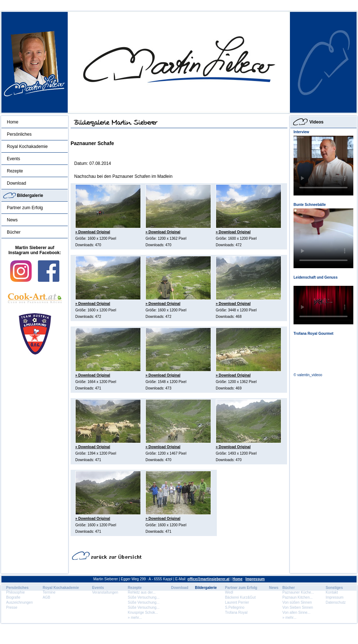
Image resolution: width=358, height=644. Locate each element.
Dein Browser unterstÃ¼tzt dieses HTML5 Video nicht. (323, 166)
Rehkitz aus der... (142, 592)
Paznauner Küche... (298, 592)
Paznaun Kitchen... (297, 597)
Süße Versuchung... (144, 597)
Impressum (255, 579)
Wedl (229, 592)
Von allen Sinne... (296, 613)
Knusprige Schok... (143, 613)
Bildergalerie (30, 195)
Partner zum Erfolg (25, 208)
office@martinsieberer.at (208, 579)
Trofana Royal (236, 613)
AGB (46, 597)
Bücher (14, 232)
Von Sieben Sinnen (298, 607)
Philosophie (15, 592)
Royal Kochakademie (27, 147)
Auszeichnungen (19, 602)
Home (13, 122)
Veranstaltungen (105, 592)
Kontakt (332, 592)
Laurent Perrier (237, 602)
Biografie (13, 597)
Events (14, 159)
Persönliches (19, 134)
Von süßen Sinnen (297, 602)
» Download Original (93, 232)
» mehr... (135, 618)
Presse (12, 607)
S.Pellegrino (235, 607)
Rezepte (15, 171)
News (12, 220)
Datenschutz (336, 602)
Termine (49, 592)
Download (16, 183)
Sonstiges (334, 588)
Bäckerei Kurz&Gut (240, 597)
